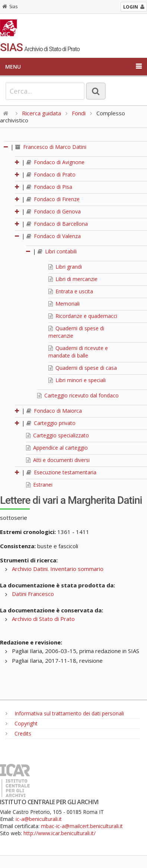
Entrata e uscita (71, 291)
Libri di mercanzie (73, 279)
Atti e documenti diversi (58, 460)
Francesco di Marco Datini (51, 147)
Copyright (22, 723)
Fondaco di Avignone (55, 162)
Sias (10, 7)
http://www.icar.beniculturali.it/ (60, 833)
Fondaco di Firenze (53, 199)
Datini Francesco (33, 594)
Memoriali (64, 304)
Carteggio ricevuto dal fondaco (78, 395)
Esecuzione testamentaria (61, 472)
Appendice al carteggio (57, 448)
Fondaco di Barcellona (57, 224)
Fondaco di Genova (54, 211)
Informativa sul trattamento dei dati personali (65, 713)
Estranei (39, 485)
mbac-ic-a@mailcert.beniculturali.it (82, 826)
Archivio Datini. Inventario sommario (58, 569)
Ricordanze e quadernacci (83, 316)
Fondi (79, 113)
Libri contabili (57, 251)
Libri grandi (65, 267)
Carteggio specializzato (57, 435)
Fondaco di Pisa (49, 187)
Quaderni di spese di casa (83, 368)
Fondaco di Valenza (54, 236)
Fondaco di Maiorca (54, 411)
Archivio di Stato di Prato (43, 619)
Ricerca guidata (41, 113)
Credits (18, 733)
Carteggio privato (51, 423)
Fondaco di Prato (51, 174)
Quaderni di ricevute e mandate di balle (78, 352)
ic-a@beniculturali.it (39, 819)
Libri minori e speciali (77, 380)
